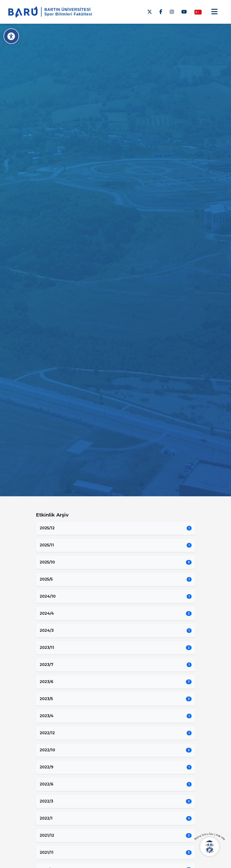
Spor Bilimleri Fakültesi (68, 14)
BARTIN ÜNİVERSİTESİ (68, 10)
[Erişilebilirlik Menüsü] (11, 36)
